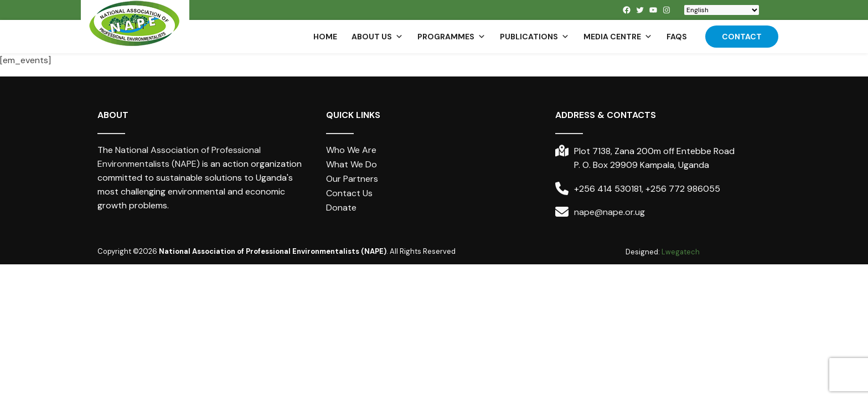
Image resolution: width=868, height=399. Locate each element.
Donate (341, 208)
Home (325, 37)
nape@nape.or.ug (609, 212)
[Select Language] (722, 10)
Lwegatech (681, 252)
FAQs (677, 37)
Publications (534, 37)
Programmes (451, 37)
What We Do (352, 164)
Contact (742, 37)
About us (377, 37)
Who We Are (351, 150)
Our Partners (352, 179)
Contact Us (349, 193)
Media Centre (618, 37)
